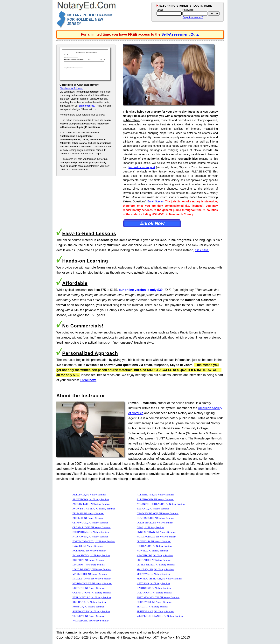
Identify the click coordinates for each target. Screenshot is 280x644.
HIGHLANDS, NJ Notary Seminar (154, 546)
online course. (87, 106)
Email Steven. (156, 201)
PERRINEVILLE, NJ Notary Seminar (92, 597)
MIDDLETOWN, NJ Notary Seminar (91, 579)
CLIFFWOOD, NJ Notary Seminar (90, 523)
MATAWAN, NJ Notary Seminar (153, 574)
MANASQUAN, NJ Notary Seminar (155, 569)
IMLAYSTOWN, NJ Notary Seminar (91, 555)
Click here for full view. (71, 88)
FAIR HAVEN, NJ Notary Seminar (90, 537)
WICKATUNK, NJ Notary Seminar (90, 621)
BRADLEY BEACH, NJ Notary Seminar (158, 513)
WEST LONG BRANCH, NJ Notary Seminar (160, 616)
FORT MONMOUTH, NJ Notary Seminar (94, 541)
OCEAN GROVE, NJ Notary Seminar (92, 593)
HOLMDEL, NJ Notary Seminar (89, 551)
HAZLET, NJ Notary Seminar (87, 546)
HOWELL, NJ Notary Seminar (152, 551)
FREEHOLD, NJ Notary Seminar (154, 541)
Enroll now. (88, 380)
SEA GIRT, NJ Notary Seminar (153, 607)
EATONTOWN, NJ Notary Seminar (91, 532)
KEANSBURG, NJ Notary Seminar (155, 555)
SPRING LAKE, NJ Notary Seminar (155, 611)
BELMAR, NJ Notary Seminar (88, 513)
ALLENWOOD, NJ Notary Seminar (155, 499)
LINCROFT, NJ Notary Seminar (89, 565)
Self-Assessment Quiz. (180, 34)
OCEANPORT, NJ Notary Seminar (154, 593)
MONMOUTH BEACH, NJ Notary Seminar (159, 579)
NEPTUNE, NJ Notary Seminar (88, 588)
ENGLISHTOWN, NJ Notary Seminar (156, 532)
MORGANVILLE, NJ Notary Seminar (92, 583)
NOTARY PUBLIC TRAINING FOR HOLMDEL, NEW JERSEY (90, 19)
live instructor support (142, 167)
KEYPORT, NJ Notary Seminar (88, 560)
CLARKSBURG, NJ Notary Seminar (156, 518)
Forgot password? (193, 17)
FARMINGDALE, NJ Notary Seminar (156, 537)
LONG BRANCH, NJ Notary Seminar (92, 569)
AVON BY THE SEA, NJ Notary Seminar (94, 509)
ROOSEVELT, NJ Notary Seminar (154, 602)
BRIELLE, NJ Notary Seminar (88, 518)
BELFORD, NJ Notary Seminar (153, 509)
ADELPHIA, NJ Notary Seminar (89, 495)
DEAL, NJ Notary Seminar (150, 527)
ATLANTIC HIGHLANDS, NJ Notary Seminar (161, 504)
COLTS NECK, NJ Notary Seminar (155, 523)
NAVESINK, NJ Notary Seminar (153, 583)
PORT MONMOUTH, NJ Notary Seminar (158, 597)
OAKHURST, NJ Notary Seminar (154, 588)
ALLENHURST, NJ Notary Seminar (155, 495)
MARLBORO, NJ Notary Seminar (90, 574)
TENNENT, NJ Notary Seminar (88, 616)
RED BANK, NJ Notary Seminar (89, 602)
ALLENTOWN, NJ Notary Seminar (91, 499)
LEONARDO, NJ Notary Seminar (154, 560)
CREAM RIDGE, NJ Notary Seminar (91, 527)
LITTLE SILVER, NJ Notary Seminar (156, 565)
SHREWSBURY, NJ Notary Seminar (91, 611)
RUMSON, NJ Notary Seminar (88, 607)
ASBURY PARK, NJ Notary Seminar (91, 504)
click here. (202, 250)
